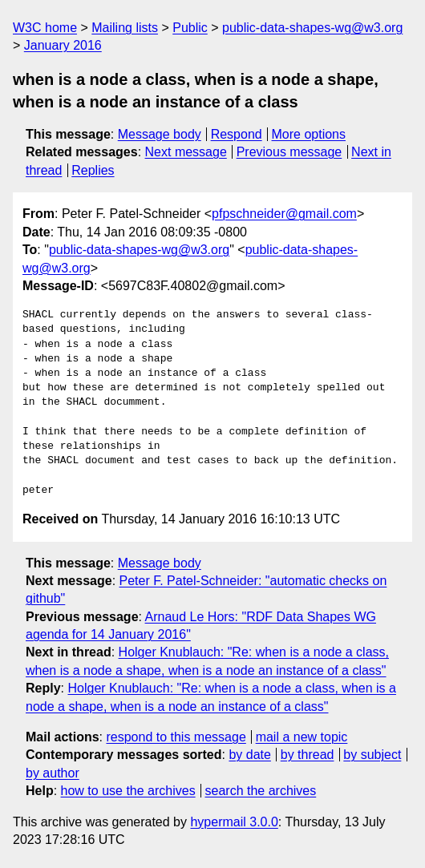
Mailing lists (125, 28)
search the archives (261, 791)
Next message (186, 152)
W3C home (45, 28)
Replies (93, 170)
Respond (237, 134)
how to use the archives (128, 791)
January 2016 (63, 45)
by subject (372, 755)
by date (249, 755)
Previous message (289, 152)
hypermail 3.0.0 (234, 822)
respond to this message (176, 737)
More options (309, 134)
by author (53, 773)
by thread (308, 755)
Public (190, 28)
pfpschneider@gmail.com (284, 214)
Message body (160, 134)
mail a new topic (302, 737)
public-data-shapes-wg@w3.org (312, 28)
